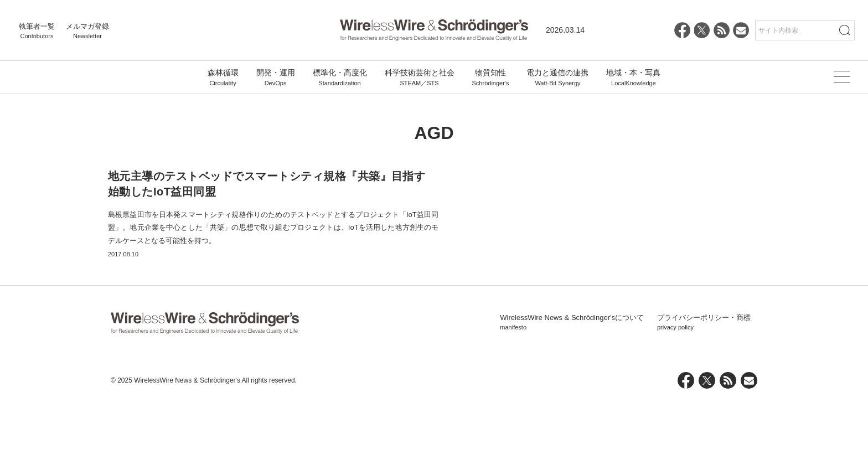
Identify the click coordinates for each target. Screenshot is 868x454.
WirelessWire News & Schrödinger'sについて (572, 375)
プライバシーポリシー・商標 (704, 375)
